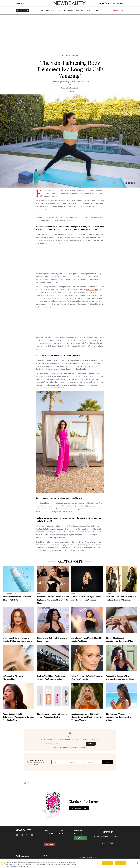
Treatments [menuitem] (50, 10)
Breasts (75, 635)
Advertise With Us (49, 834)
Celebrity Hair (9, 711)
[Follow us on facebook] (100, 3)
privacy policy (83, 747)
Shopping (41, 673)
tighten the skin (92, 289)
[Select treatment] (93, 762)
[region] (70, 863)
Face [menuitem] (41, 10)
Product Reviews (10, 594)
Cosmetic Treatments (46, 635)
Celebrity (76, 56)
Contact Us (47, 831)
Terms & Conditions (65, 837)
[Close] (137, 863)
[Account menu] (118, 3)
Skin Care (110, 635)
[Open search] (123, 11)
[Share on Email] (28, 783)
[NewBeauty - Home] (70, 3)
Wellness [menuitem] (89, 10)
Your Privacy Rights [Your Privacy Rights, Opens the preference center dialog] (95, 863)
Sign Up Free (108, 843)
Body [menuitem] (58, 10)
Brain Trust (62, 834)
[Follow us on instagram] (106, 3)
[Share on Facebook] (25, 783)
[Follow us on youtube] (109, 3)
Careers (61, 831)
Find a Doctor (78, 831)
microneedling (52, 385)
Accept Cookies (120, 863)
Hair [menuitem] (64, 10)
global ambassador (61, 206)
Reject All (108, 863)
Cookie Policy (48, 837)
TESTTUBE (115, 10)
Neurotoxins (8, 635)
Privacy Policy (78, 834)
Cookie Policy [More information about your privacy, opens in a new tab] (25, 866)
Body (68, 56)
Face (73, 594)
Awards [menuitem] (71, 10)
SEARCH (107, 762)
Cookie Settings (81, 838)
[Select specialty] (76, 762)
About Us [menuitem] (98, 10)
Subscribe (20, 3)
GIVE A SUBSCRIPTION (79, 808)
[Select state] (59, 762)
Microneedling (9, 673)
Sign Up (91, 744)
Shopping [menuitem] (80, 10)
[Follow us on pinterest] (103, 3)
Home (62, 56)
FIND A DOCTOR (23, 10)
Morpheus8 (59, 337)
